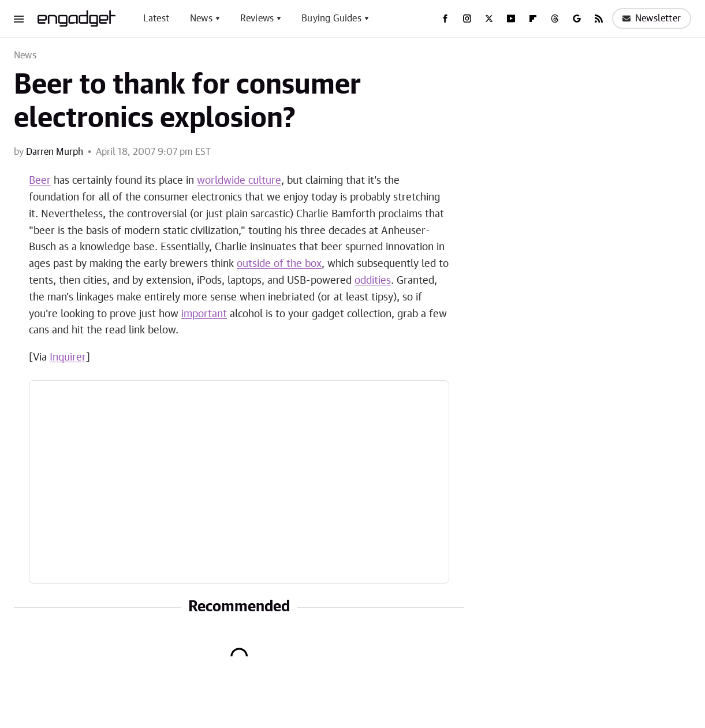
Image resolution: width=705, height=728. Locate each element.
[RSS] (599, 18)
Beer (40, 181)
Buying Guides (331, 18)
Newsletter (652, 18)
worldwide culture (239, 181)
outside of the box (279, 264)
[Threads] (555, 18)
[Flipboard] (533, 18)
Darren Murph (55, 152)
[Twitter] (489, 18)
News (201, 18)
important (204, 314)
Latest (156, 18)
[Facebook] (445, 18)
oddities (373, 281)
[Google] (577, 18)
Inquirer (68, 358)
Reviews (257, 18)
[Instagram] (467, 18)
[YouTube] (511, 18)
